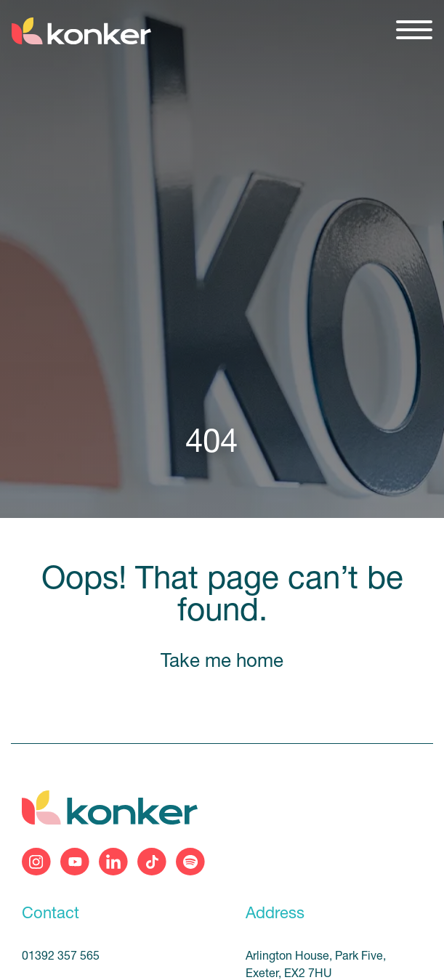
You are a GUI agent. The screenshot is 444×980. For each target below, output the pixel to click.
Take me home (222, 662)
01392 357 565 (61, 957)
